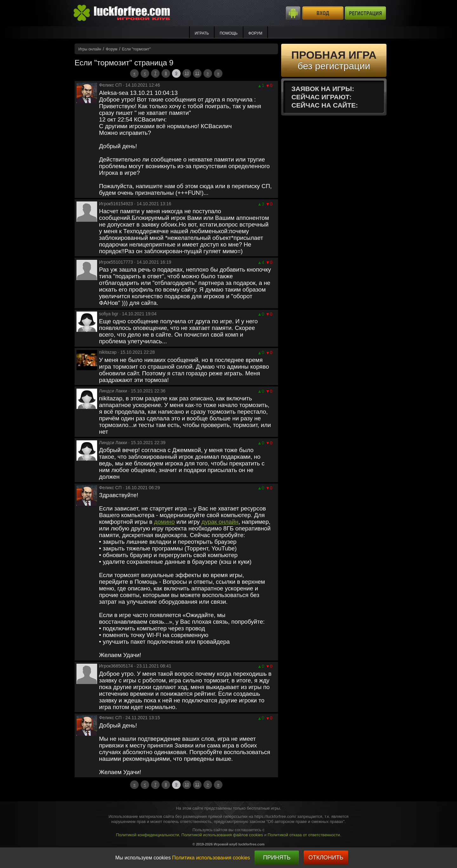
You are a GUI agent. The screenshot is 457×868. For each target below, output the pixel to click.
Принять (277, 858)
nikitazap (108, 352)
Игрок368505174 (116, 666)
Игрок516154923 (116, 204)
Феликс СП (110, 85)
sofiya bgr (109, 314)
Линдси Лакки (113, 391)
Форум (255, 33)
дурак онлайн (220, 522)
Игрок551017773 (116, 262)
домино (164, 522)
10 (187, 73)
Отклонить (326, 858)
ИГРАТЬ (202, 33)
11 (197, 73)
